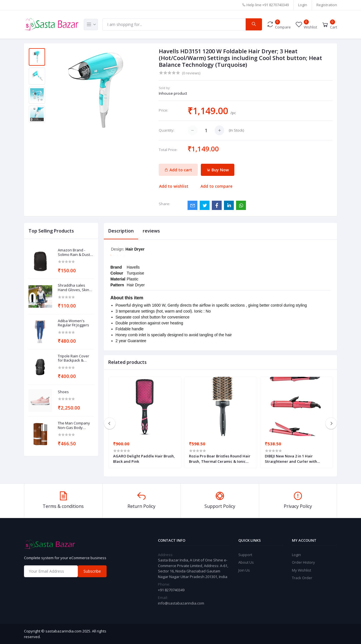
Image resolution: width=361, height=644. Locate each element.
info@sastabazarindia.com (181, 603)
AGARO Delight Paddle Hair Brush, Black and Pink (144, 459)
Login (303, 5)
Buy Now (218, 170)
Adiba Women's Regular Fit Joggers (73, 323)
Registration (327, 5)
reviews (151, 231)
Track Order (302, 578)
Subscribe (92, 571)
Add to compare (216, 186)
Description (121, 231)
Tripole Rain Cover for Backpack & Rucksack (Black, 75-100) (75, 358)
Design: (118, 249)
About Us (246, 562)
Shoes (63, 392)
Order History (303, 562)
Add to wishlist (174, 186)
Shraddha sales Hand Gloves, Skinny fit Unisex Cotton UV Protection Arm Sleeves (76, 288)
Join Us (244, 570)
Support (245, 555)
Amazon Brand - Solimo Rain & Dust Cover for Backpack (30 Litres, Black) (74, 252)
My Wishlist (301, 570)
